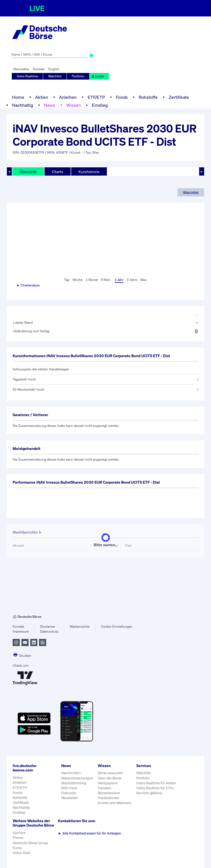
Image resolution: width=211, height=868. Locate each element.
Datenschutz (49, 631)
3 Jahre (132, 280)
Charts (58, 172)
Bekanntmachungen (77, 778)
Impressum (21, 631)
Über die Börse (110, 778)
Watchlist (55, 76)
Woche (77, 280)
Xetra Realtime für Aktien (156, 783)
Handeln (105, 788)
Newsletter (21, 69)
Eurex (17, 848)
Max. (144, 280)
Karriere (19, 833)
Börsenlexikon (109, 793)
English (54, 69)
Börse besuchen (110, 773)
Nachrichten (71, 773)
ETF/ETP (96, 97)
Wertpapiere (108, 783)
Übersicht (28, 172)
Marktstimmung (74, 783)
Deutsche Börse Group (30, 843)
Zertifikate (179, 97)
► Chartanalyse (28, 285)
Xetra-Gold (21, 853)
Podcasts (69, 793)
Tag (67, 280)
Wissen (73, 105)
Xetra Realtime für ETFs (155, 788)
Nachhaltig (23, 105)
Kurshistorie (89, 172)
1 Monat (92, 280)
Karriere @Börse (149, 793)
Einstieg (100, 105)
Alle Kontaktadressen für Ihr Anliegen (89, 833)
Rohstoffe (148, 97)
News (50, 105)
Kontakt (39, 69)
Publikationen (109, 798)
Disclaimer (48, 626)
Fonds (122, 97)
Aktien (42, 97)
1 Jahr (119, 280)
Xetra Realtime (27, 76)
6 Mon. (106, 280)
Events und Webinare (115, 803)
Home (18, 97)
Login (98, 76)
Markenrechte (80, 626)
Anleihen (68, 97)
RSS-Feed (69, 788)
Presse (18, 838)
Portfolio (78, 76)
